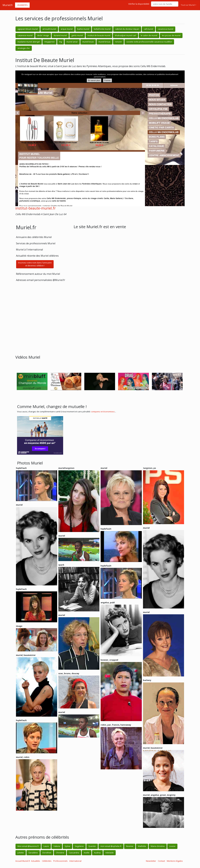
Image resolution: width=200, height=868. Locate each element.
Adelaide (110, 853)
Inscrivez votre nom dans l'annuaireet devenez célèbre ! (35, 264)
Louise (172, 846)
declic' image (43, 35)
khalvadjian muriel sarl (125, 35)
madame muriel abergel (29, 42)
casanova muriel (166, 29)
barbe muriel (83, 29)
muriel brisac (104, 42)
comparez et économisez (103, 412)
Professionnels (60, 861)
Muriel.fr (8, 5)
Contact (161, 861)
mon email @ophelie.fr (111, 846)
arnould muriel (49, 29)
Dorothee (47, 853)
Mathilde (142, 846)
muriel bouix (88, 42)
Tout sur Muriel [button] (188, 5)
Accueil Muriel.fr (23, 861)
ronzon (118, 42)
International (75, 861)
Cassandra (74, 853)
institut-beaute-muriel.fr (35, 208)
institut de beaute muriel (99, 35)
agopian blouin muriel (28, 29)
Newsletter (151, 861)
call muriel (148, 29)
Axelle (87, 853)
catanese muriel (25, 35)
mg (61, 42)
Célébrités (22, 5)
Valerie (57, 846)
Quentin (92, 846)
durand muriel (60, 35)
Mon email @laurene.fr (28, 846)
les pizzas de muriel (171, 35)
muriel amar (72, 42)
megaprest (49, 42)
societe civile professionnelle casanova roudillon (149, 42)
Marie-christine (158, 846)
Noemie (130, 846)
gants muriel (77, 35)
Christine (60, 853)
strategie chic (24, 48)
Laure (46, 846)
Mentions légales (175, 861)
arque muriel (67, 29)
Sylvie (67, 846)
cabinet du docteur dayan (127, 29)
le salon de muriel (149, 35)
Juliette (21, 853)
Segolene (79, 846)
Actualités (36, 861)
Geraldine (33, 853)
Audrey (97, 853)
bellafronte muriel (102, 29)
